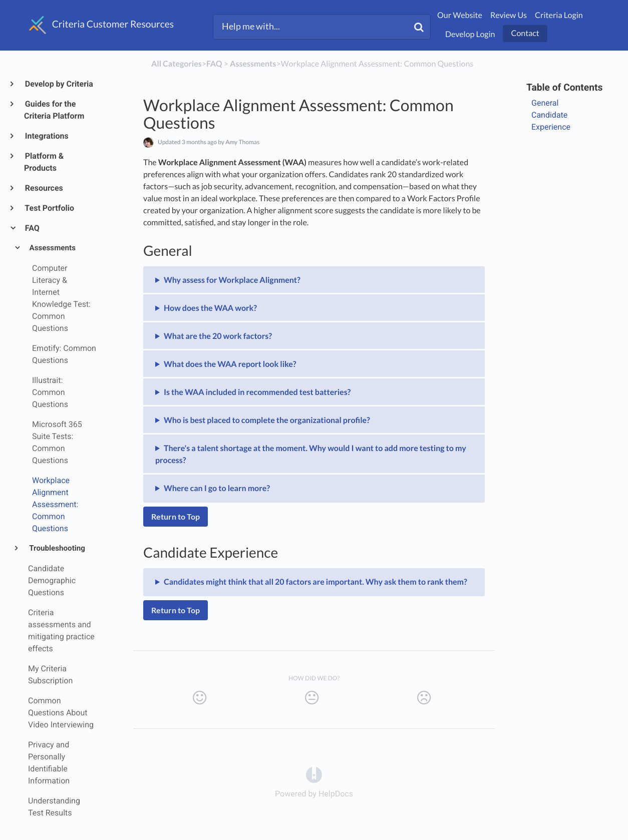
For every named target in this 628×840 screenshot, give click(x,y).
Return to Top (176, 516)
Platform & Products (44, 162)
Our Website (460, 15)
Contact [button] (525, 33)
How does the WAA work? (210, 308)
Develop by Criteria (59, 84)
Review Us (509, 15)
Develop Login (470, 34)
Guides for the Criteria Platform (54, 110)
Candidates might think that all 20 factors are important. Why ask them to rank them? (316, 582)
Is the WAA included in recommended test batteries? (257, 392)
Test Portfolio (49, 208)
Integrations (46, 136)
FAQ (32, 228)
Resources (44, 188)
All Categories (177, 64)
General (545, 103)
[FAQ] (214, 64)
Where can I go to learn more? (217, 488)
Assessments (52, 248)
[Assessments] (253, 64)
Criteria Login (559, 15)
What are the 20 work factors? (218, 336)
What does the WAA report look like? (230, 364)
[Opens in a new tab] (314, 774)
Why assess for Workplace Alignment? (232, 280)
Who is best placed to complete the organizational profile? (267, 420)
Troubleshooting (57, 548)
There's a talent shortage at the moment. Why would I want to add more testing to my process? (311, 454)
